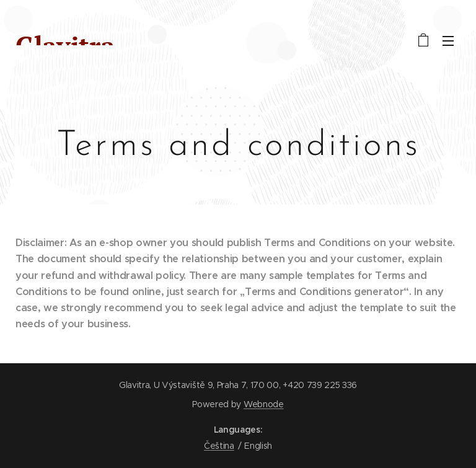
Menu (448, 41)
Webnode (264, 404)
